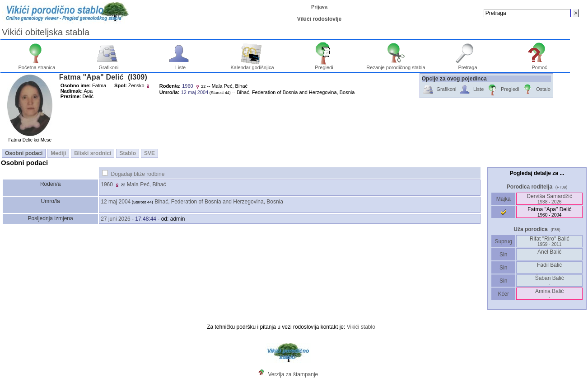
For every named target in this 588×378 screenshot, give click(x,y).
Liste (180, 65)
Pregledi (324, 65)
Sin (504, 255)
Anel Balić (549, 254)
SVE (149, 153)
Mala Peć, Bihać (147, 184)
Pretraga (468, 65)
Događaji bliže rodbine (138, 174)
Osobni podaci (24, 153)
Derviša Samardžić (549, 199)
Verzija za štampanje (293, 374)
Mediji (58, 153)
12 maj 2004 (116, 202)
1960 (107, 184)
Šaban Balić (550, 281)
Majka (503, 199)
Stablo (128, 153)
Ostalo (536, 90)
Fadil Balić (549, 267)
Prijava (319, 7)
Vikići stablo (361, 327)
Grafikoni (109, 65)
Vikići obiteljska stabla (46, 32)
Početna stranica (37, 65)
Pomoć (539, 65)
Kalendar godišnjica (252, 65)
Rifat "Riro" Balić (550, 241)
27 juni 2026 (115, 219)
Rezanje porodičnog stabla (396, 65)
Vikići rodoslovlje (319, 19)
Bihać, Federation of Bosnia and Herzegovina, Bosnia (219, 202)
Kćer (503, 294)
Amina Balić (549, 294)
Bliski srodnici (93, 153)
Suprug (503, 241)
